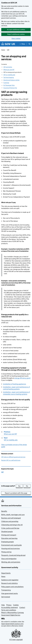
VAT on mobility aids (9, 75)
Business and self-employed (11, 518)
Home (3, 50)
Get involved (6, 597)
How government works (10, 593)
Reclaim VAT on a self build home (11, 460)
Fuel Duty (6, 83)
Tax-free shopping (9, 77)
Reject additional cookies (16, 34)
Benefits (4, 511)
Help (3, 605)
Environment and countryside (11, 545)
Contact (22, 607)
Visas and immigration (9, 559)
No (28, 486)
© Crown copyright (16, 640)
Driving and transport (9, 535)
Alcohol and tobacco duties (11, 80)
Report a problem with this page (16, 493)
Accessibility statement (10, 607)
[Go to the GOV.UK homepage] (8, 44)
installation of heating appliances (15, 384)
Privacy (9, 605)
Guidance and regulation (10, 580)
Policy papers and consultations (12, 587)
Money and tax (6, 552)
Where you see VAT (9, 70)
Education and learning (9, 538)
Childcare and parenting (10, 521)
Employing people (8, 542)
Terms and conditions (9, 610)
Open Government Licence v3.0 (12, 624)
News (3, 576)
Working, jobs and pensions (11, 562)
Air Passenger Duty (9, 85)
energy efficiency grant (22, 378)
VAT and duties (8, 67)
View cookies (16, 38)
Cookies (16, 605)
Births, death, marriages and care (13, 515)
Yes (20, 486)
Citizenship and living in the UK (12, 525)
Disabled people (7, 532)
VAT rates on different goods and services (13, 457)
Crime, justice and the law (10, 528)
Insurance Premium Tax (10, 88)
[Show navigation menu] (22, 44)
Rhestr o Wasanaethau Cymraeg (12, 613)
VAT (8, 50)
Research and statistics (10, 583)
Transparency (6, 590)
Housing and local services (11, 548)
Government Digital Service (11, 615)
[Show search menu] (29, 44)
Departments (6, 573)
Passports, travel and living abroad (13, 555)
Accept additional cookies (16, 30)
